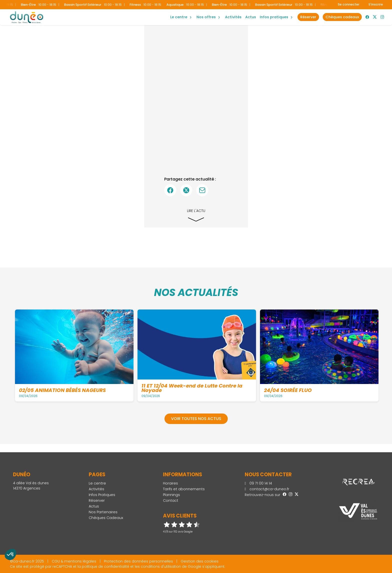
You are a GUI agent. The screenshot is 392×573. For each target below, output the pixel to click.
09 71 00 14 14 (258, 483)
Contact (171, 500)
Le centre (97, 483)
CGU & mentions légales (74, 561)
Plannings (171, 495)
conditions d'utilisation (161, 566)
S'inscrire (376, 4)
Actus (251, 17)
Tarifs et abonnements (184, 489)
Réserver (97, 500)
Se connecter (349, 4)
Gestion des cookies (200, 561)
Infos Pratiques (274, 17)
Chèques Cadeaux (106, 518)
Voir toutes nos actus (196, 419)
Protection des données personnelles (138, 561)
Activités (233, 17)
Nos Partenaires (103, 512)
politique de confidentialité (105, 566)
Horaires (170, 483)
